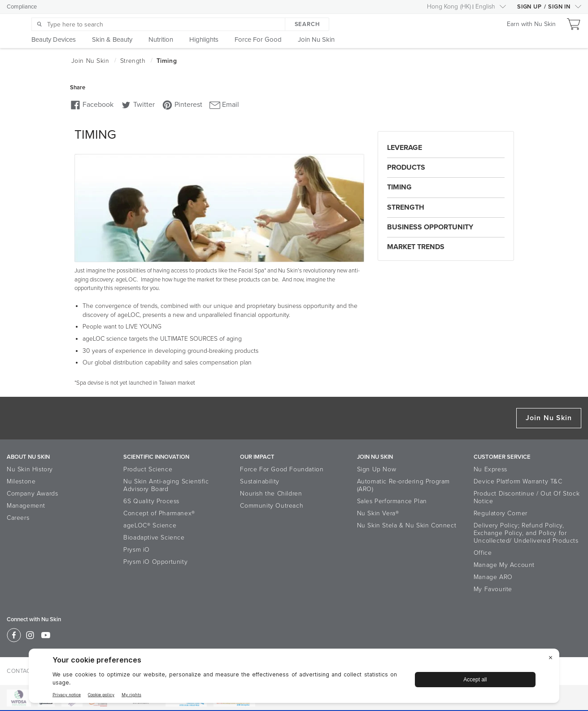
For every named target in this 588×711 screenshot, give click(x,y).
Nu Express (490, 469)
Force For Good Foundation (282, 469)
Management (26, 506)
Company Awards (32, 494)
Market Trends (416, 247)
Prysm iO (137, 550)
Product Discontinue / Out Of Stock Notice (527, 497)
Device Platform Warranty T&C (518, 481)
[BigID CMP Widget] (294, 678)
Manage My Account (504, 565)
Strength (406, 207)
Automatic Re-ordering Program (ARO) (403, 485)
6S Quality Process (151, 501)
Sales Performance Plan (392, 501)
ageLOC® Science (150, 525)
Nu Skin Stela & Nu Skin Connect (407, 525)
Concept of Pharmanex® (159, 513)
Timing (399, 187)
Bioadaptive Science (154, 538)
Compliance (22, 7)
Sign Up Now (377, 469)
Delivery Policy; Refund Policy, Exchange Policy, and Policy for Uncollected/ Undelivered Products (526, 533)
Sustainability (259, 481)
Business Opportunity (430, 227)
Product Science (148, 469)
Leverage (405, 148)
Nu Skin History (30, 469)
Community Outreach (272, 506)
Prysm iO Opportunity (155, 562)
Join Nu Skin (549, 418)
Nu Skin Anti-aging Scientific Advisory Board (166, 485)
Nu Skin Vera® (378, 513)
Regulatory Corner (501, 513)
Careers (18, 518)
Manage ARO (493, 577)
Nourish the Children (271, 494)
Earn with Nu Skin (531, 24)
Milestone (21, 481)
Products (406, 167)
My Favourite (493, 589)
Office (483, 553)
